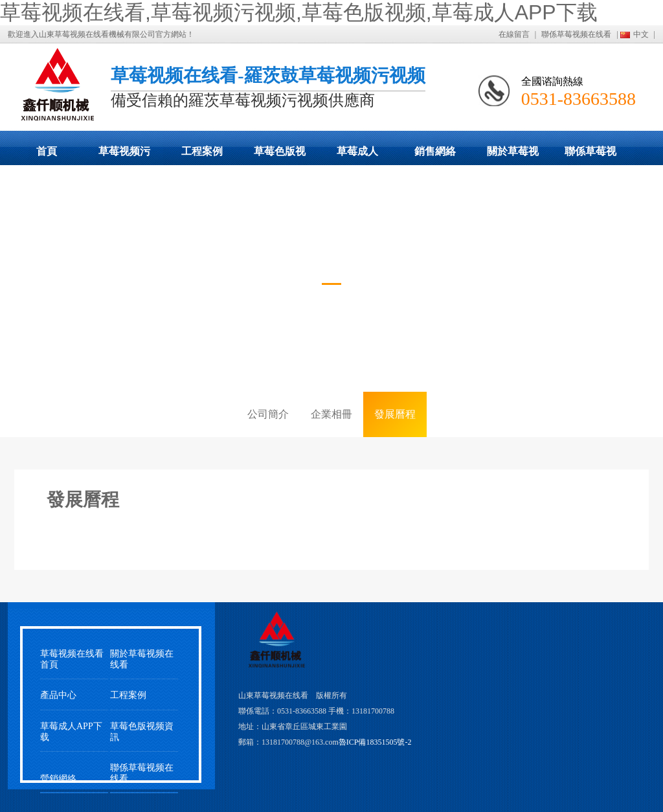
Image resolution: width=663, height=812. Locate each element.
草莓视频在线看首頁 (72, 659)
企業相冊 (331, 414)
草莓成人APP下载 (357, 155)
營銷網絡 (58, 779)
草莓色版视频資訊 (142, 732)
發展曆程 (395, 414)
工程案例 (202, 151)
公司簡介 (268, 414)
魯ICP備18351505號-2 (375, 742)
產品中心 (58, 695)
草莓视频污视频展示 (124, 155)
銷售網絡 (435, 151)
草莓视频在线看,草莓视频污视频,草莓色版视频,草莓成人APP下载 (299, 12)
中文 (641, 34)
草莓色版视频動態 (280, 155)
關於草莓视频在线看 (513, 155)
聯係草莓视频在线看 (576, 34)
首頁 (47, 151)
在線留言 (514, 34)
